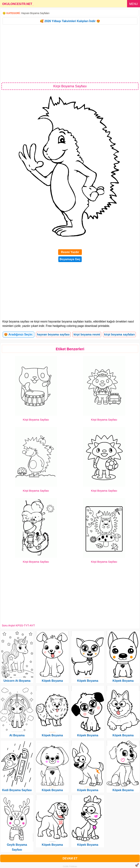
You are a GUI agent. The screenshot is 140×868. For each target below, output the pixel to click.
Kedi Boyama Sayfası (17, 790)
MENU (134, 4)
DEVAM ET (70, 858)
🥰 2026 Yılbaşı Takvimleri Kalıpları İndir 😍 (70, 21)
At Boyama (17, 735)
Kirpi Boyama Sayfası (36, 420)
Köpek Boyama (52, 681)
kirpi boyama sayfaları (119, 334)
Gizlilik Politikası (70, 866)
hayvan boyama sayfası (53, 334)
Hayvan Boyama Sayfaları (35, 13)
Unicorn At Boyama (17, 681)
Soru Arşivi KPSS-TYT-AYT (18, 625)
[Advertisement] (70, 53)
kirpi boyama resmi (87, 334)
